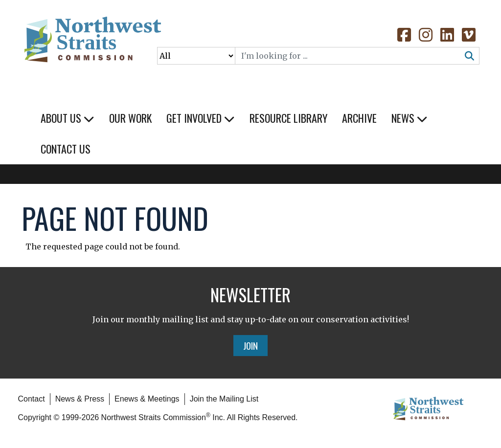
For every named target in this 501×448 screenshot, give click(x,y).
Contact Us (66, 149)
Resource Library (288, 118)
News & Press (80, 399)
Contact (32, 399)
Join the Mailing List (224, 399)
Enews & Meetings (147, 399)
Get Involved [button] (201, 118)
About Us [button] (68, 118)
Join (250, 345)
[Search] (348, 56)
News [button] (410, 118)
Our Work (130, 118)
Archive (359, 118)
